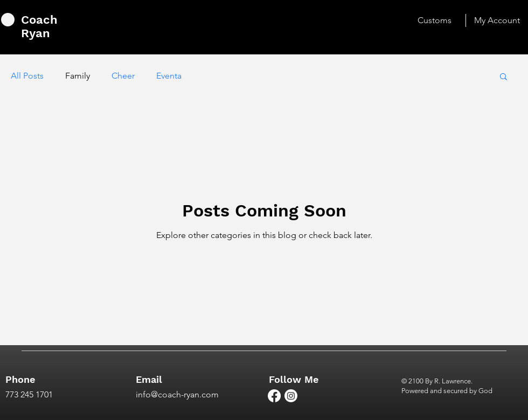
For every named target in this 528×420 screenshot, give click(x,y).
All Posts (27, 76)
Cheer (123, 76)
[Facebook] (274, 396)
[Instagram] (291, 396)
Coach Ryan (39, 26)
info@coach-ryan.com (177, 394)
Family (78, 76)
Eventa (169, 76)
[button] (503, 77)
